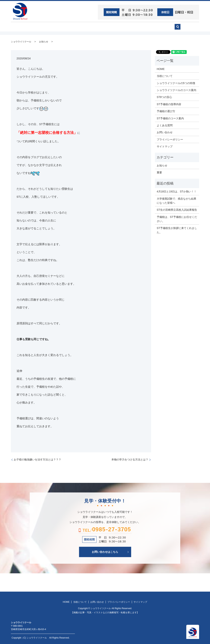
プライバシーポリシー (170, 139)
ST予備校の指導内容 (169, 104)
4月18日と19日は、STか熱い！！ (177, 191)
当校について (64, 27)
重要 (159, 172)
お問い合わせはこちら (105, 551)
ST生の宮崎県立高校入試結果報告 (177, 210)
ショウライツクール (91, 27)
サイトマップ (165, 146)
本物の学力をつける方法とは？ (130, 459)
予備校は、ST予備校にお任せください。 (177, 219)
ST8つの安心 (40, 27)
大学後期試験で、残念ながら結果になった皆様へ (177, 200)
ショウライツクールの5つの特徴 (176, 83)
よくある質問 (165, 125)
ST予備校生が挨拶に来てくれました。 (177, 230)
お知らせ (44, 41)
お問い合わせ (164, 27)
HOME (21, 27)
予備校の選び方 (139, 27)
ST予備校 (117, 27)
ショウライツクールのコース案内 (177, 90)
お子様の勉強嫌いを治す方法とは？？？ (37, 459)
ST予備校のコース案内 (170, 118)
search (189, 28)
